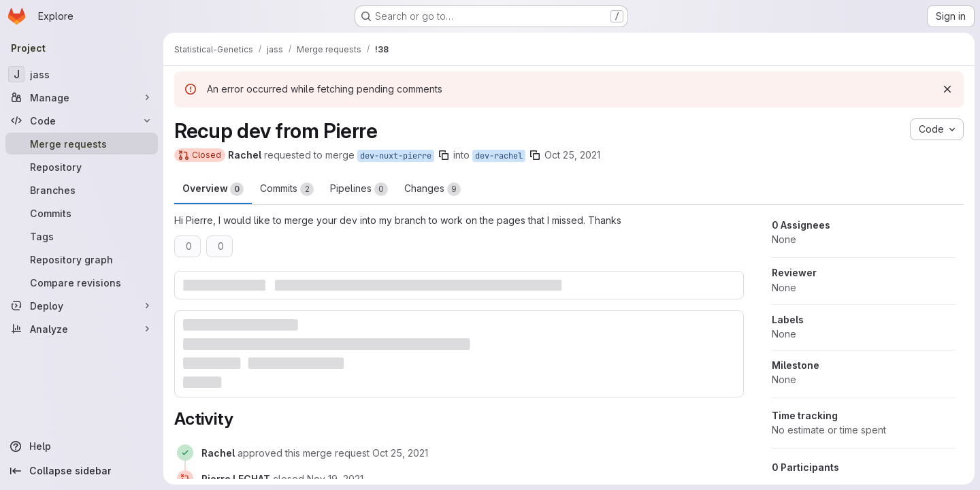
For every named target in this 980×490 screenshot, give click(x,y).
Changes (432, 189)
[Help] (82, 446)
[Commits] (82, 213)
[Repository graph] (82, 259)
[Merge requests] (82, 144)
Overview (213, 189)
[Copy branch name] (444, 155)
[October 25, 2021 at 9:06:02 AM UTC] (400, 453)
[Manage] (82, 97)
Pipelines (359, 189)
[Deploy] (82, 306)
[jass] (82, 74)
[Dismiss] (947, 89)
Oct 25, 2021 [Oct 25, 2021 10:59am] (572, 155)
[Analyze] (82, 329)
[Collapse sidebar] (82, 471)
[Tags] (82, 236)
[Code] (82, 120)
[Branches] (82, 190)
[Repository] (82, 167)
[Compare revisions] (82, 282)
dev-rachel (499, 156)
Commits (287, 189)
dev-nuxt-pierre (396, 156)
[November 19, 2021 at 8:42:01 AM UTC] (335, 479)
